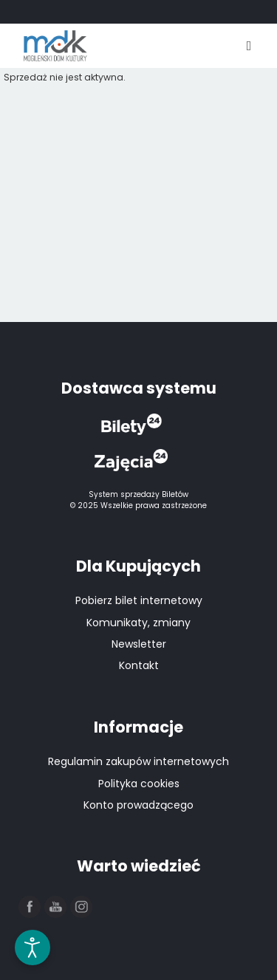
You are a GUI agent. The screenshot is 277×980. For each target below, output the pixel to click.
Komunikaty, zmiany (138, 623)
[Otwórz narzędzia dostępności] (33, 948)
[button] (30, 908)
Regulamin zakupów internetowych (138, 761)
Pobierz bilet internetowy (139, 600)
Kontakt (139, 665)
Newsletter (139, 644)
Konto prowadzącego (138, 805)
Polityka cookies (139, 784)
